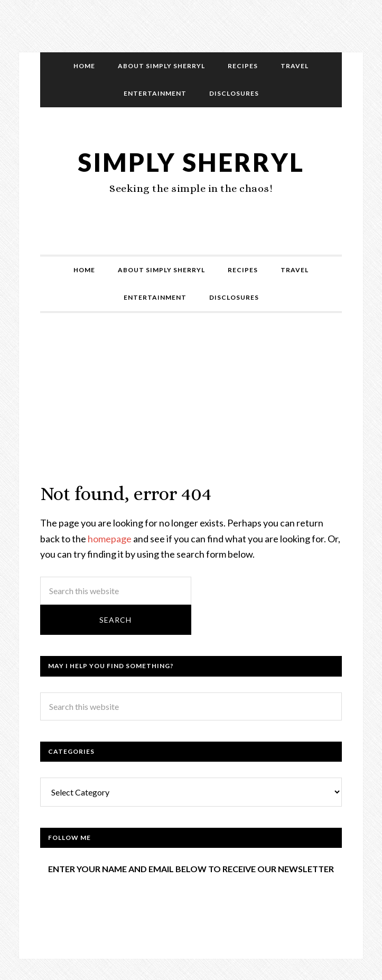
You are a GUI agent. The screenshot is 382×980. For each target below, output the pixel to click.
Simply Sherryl (191, 162)
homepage (110, 539)
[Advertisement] (191, 408)
